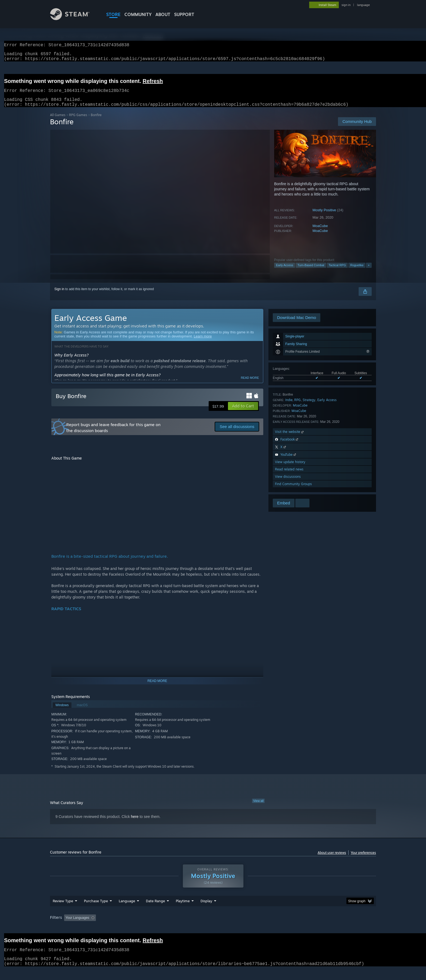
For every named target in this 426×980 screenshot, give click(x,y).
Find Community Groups (293, 490)
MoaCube (320, 232)
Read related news (289, 476)
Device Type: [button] (329, 928)
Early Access (285, 272)
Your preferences (363, 859)
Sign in (59, 296)
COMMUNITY (138, 14)
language (363, 5)
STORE (113, 14)
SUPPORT (184, 14)
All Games (58, 121)
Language (127, 911)
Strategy (309, 406)
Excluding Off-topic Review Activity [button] (132, 928)
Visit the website (290, 438)
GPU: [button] (305, 928)
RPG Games (78, 121)
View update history (290, 468)
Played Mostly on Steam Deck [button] (213, 928)
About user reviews (332, 859)
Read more (250, 384)
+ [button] (369, 272)
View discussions (288, 483)
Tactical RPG (337, 272)
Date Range (155, 911)
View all (258, 807)
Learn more (203, 343)
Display (206, 911)
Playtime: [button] (174, 928)
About (163, 14)
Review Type (63, 911)
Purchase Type (96, 911)
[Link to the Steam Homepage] (74, 19)
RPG (297, 406)
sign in (346, 5)
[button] (243, 413)
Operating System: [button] (259, 928)
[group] (213, 928)
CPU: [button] (287, 928)
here (135, 823)
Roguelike (357, 272)
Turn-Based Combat (311, 272)
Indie (289, 406)
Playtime (183, 911)
